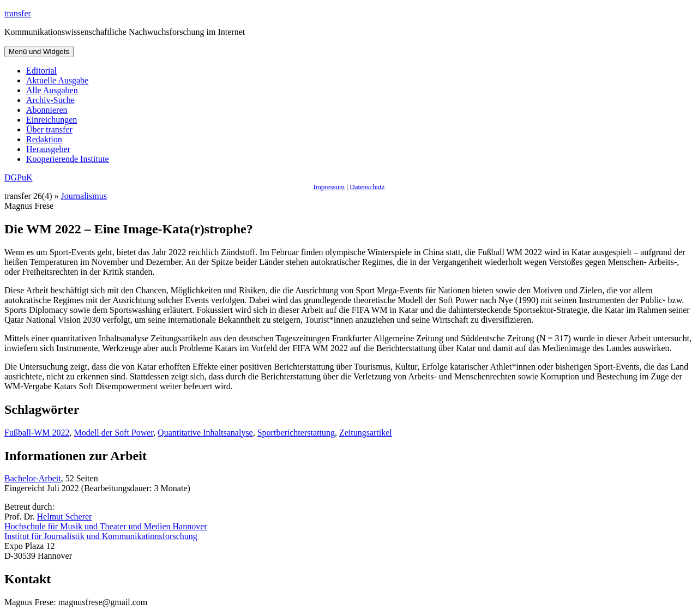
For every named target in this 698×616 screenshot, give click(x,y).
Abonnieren (47, 110)
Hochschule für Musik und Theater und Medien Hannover (106, 526)
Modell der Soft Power (114, 433)
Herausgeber (48, 149)
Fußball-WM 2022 (37, 433)
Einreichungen (52, 120)
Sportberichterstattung (296, 433)
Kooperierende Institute (68, 159)
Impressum (329, 187)
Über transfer (49, 129)
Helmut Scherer (65, 517)
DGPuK (19, 177)
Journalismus (84, 196)
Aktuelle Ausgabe (57, 80)
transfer (18, 13)
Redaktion (44, 139)
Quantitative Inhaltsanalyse (205, 433)
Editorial (41, 71)
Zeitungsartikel (366, 433)
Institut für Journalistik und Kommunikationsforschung (101, 536)
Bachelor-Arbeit (33, 478)
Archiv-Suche (50, 100)
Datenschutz (367, 187)
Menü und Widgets (39, 52)
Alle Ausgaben (52, 90)
